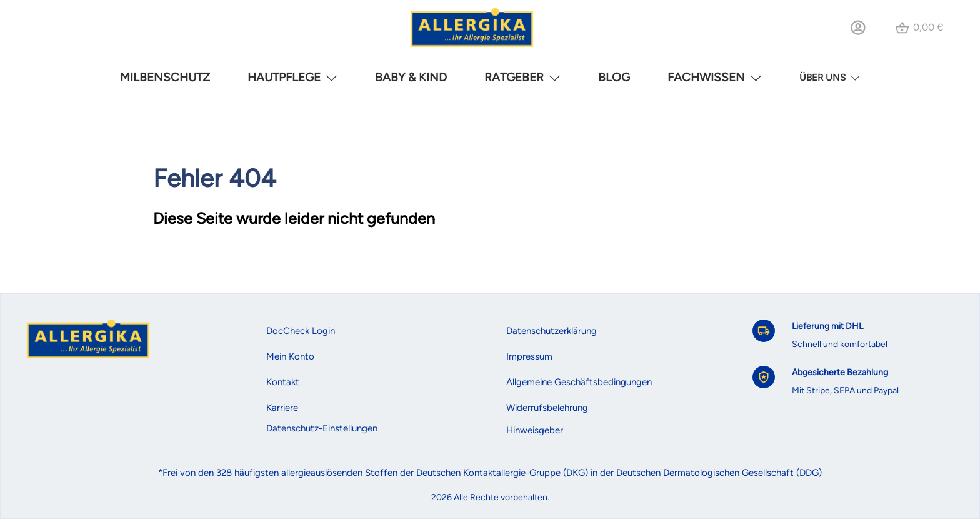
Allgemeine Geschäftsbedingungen (579, 382)
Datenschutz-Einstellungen (322, 428)
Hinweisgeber (535, 430)
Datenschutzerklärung (552, 331)
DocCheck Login (301, 331)
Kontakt (283, 382)
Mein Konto (290, 356)
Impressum (529, 356)
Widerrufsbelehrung (547, 408)
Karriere (282, 408)
